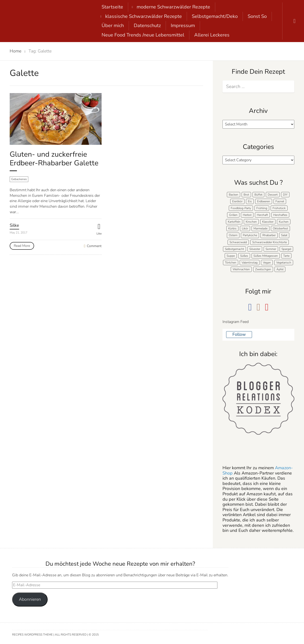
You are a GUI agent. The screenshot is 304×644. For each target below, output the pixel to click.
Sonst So (257, 16)
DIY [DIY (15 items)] (285, 195)
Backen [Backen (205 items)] (234, 195)
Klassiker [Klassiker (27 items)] (268, 222)
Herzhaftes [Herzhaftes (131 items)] (280, 215)
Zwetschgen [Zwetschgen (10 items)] (263, 269)
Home (15, 51)
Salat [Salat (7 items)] (284, 235)
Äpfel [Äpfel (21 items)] (280, 269)
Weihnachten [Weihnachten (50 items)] (241, 269)
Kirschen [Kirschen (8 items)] (251, 222)
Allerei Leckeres (212, 35)
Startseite (112, 7)
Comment (93, 246)
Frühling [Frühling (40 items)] (262, 208)
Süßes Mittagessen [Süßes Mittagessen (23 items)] (266, 256)
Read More (22, 246)
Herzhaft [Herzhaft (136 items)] (262, 215)
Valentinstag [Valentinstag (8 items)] (250, 263)
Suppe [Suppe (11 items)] (231, 256)
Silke (14, 225)
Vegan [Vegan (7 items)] (267, 263)
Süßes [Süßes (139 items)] (244, 256)
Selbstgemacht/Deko (215, 16)
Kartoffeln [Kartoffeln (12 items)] (234, 222)
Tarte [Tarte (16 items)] (286, 256)
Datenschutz (147, 26)
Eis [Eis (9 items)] (250, 201)
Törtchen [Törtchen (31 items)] (231, 263)
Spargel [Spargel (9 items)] (286, 249)
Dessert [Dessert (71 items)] (273, 195)
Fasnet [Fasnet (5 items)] (280, 201)
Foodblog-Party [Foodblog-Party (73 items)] (241, 208)
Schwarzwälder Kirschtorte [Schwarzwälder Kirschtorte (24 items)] (270, 242)
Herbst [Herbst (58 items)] (247, 215)
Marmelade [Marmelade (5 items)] (260, 228)
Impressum (183, 26)
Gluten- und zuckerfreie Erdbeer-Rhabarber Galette (54, 159)
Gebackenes (19, 179)
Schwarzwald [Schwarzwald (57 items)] (238, 242)
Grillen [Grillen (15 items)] (233, 215)
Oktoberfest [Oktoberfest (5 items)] (280, 228)
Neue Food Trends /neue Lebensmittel (143, 35)
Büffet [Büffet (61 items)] (258, 195)
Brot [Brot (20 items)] (246, 195)
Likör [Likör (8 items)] (245, 228)
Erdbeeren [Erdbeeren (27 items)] (264, 201)
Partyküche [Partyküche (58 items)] (250, 235)
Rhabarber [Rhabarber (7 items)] (269, 235)
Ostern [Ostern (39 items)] (233, 235)
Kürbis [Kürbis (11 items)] (232, 228)
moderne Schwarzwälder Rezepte (173, 7)
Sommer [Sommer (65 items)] (271, 249)
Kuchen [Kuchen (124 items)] (284, 222)
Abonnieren (30, 599)
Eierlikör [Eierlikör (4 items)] (237, 201)
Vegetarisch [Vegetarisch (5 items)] (284, 263)
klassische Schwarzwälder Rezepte (144, 16)
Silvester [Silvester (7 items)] (255, 249)
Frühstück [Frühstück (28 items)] (279, 208)
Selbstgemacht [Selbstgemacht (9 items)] (234, 249)
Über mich (113, 26)
